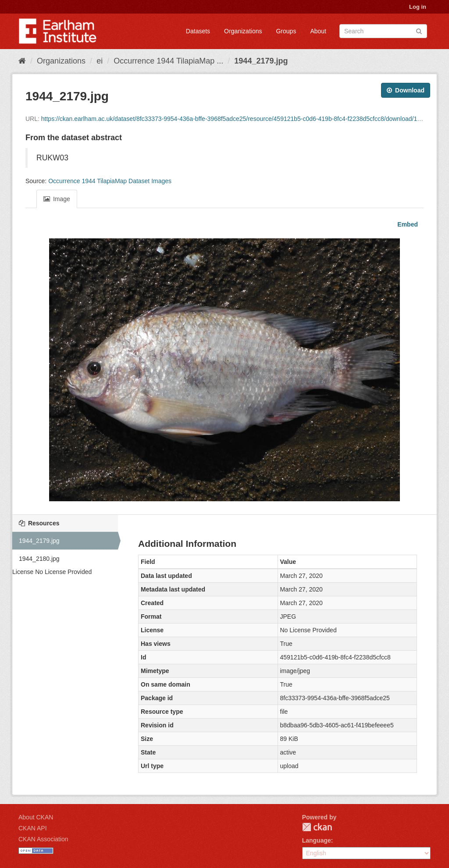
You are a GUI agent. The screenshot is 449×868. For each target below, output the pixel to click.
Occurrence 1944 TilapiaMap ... (168, 61)
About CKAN (36, 817)
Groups (286, 31)
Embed (407, 224)
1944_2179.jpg (261, 61)
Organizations (243, 31)
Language (317, 840)
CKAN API (33, 828)
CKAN (317, 827)
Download (406, 90)
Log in (418, 7)
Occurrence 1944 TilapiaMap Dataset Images (110, 181)
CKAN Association (43, 839)
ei (100, 61)
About (318, 31)
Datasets (198, 31)
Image (57, 199)
